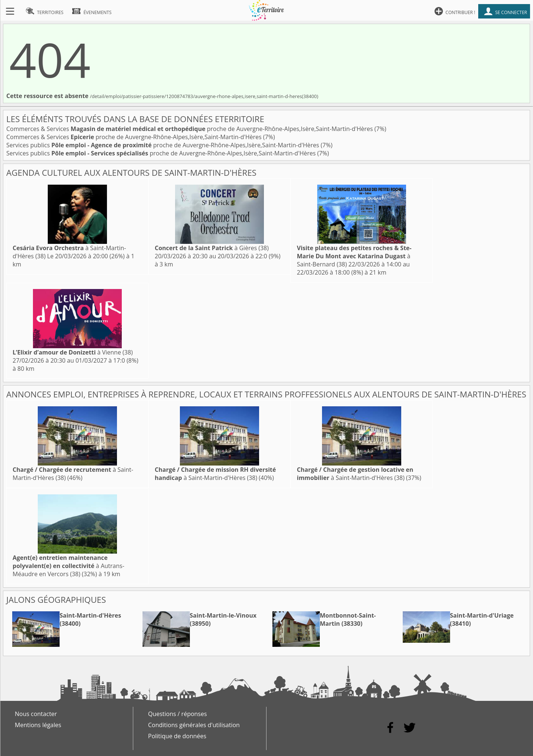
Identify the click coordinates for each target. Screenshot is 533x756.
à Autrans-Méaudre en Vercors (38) (68, 566)
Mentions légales (38, 725)
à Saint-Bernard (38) (354, 256)
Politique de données (177, 736)
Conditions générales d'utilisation (194, 725)
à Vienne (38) (73, 352)
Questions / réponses (177, 714)
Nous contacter (36, 714)
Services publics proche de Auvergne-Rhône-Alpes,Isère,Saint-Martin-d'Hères (163, 145)
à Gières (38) (212, 248)
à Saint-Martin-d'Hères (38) (215, 474)
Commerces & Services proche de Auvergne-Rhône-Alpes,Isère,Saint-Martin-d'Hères (190, 129)
